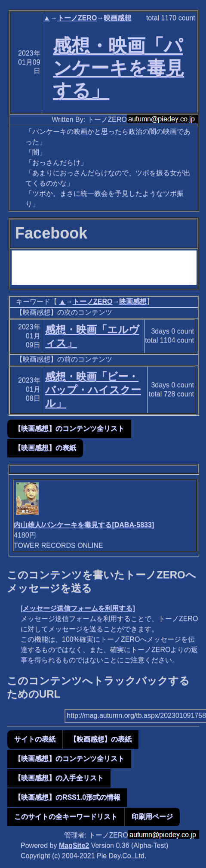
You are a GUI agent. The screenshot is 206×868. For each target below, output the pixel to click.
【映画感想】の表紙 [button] (45, 448)
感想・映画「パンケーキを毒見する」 (118, 68)
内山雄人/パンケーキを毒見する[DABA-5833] (84, 525)
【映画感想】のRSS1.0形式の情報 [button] (67, 797)
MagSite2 (74, 845)
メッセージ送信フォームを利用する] (78, 608)
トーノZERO (77, 18)
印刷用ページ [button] (152, 817)
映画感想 (117, 18)
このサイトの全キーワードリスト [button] (66, 817)
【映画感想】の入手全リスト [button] (59, 778)
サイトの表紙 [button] (35, 739)
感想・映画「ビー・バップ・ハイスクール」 (93, 390)
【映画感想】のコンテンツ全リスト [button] (69, 428)
